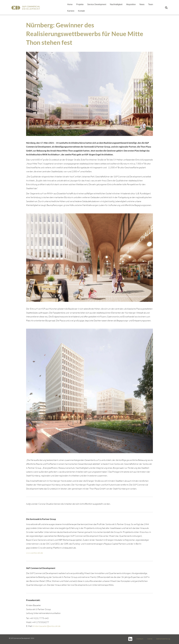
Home (69, 4)
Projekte (79, 4)
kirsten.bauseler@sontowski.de (47, 626)
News (141, 4)
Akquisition (130, 4)
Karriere (159, 4)
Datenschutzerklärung (163, 639)
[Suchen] (168, 8)
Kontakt (70, 11)
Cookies (150, 639)
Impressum (140, 639)
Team (150, 4)
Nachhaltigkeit (115, 4)
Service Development (96, 4)
